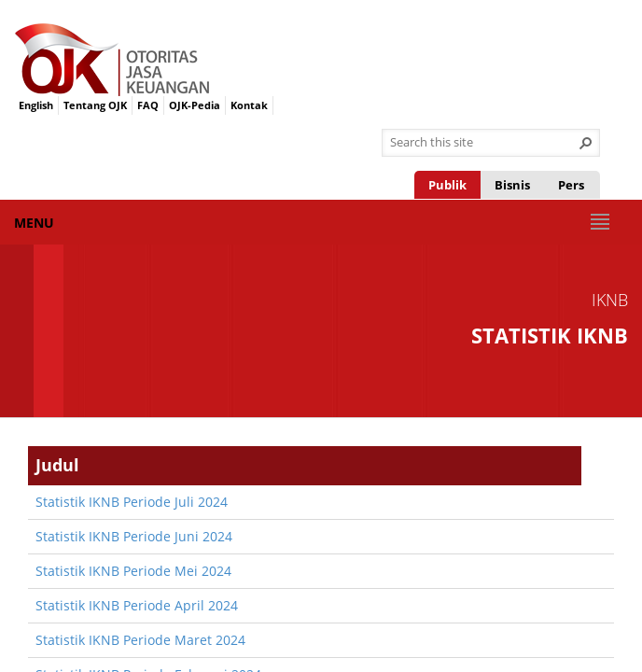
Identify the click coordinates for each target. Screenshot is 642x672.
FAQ (148, 105)
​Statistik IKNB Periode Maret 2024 (140, 640)
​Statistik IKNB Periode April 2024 (137, 605)
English (36, 105)
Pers (571, 185)
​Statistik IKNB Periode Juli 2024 (132, 502)
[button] (586, 143)
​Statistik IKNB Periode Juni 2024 (134, 536)
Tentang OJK (95, 105)
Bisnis (512, 185)
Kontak (249, 105)
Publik (447, 185)
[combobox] (483, 143)
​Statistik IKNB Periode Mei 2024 (133, 571)
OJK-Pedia (195, 105)
